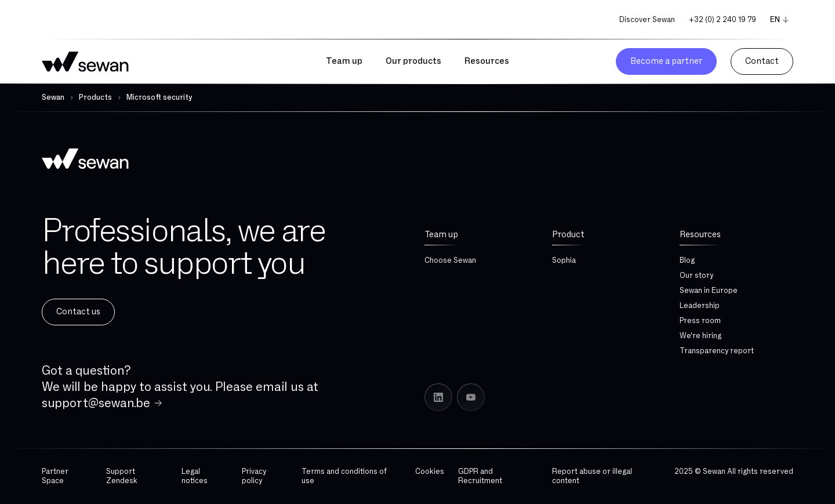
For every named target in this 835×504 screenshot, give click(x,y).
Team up (441, 235)
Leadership (700, 306)
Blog (687, 260)
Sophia (564, 260)
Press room (700, 321)
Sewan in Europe (709, 291)
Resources (700, 235)
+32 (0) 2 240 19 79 (723, 20)
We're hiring (700, 336)
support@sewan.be (96, 403)
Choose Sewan (450, 260)
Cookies (430, 472)
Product (568, 235)
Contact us (78, 312)
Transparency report (717, 351)
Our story (696, 275)
